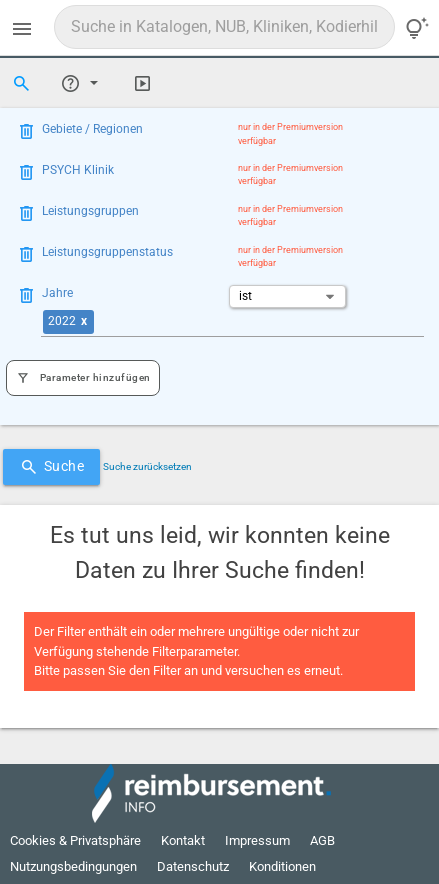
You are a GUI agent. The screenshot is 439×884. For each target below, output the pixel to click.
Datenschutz (193, 866)
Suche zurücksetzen (147, 466)
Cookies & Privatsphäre (75, 840)
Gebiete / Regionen (92, 129)
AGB (322, 840)
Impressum (257, 840)
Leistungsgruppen (90, 211)
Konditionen (282, 866)
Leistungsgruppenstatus (107, 252)
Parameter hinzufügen (83, 378)
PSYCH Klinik (78, 170)
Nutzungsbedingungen (73, 866)
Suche (52, 467)
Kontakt (183, 840)
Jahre (57, 293)
